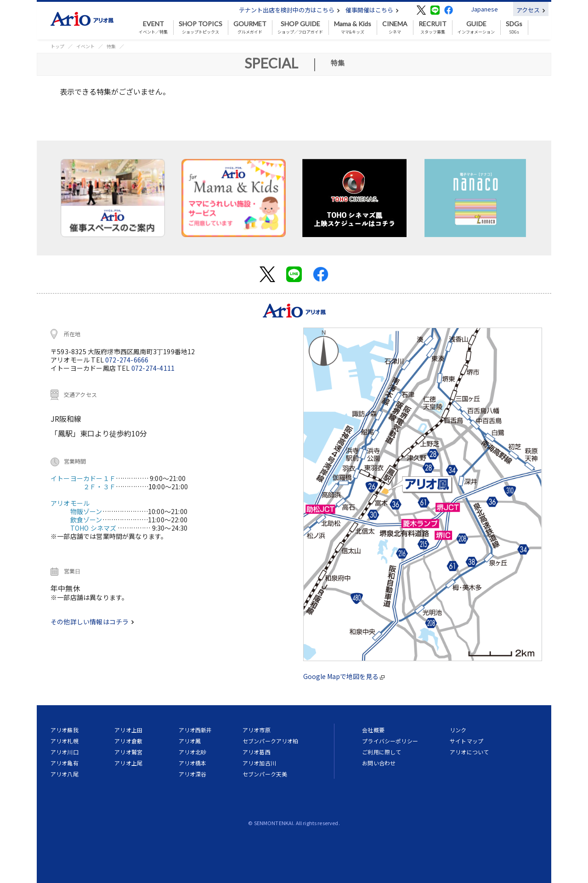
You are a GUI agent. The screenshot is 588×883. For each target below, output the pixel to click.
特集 (111, 46)
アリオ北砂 (193, 752)
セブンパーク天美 (265, 774)
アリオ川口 (65, 752)
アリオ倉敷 (128, 741)
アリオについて (469, 752)
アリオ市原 (257, 730)
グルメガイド (250, 28)
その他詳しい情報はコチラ (92, 622)
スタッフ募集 (433, 28)
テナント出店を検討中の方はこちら (289, 10)
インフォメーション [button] (476, 28)
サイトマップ (466, 741)
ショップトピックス (201, 28)
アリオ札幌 (65, 741)
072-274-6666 (127, 360)
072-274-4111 (153, 368)
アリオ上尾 (128, 763)
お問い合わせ (379, 763)
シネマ (395, 28)
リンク (458, 730)
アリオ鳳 (190, 741)
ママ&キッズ (353, 28)
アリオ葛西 (257, 752)
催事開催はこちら (372, 10)
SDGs (514, 28)
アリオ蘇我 (65, 730)
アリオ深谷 (193, 774)
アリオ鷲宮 (128, 752)
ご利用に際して (382, 752)
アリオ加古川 (259, 763)
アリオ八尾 (65, 774)
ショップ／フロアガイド (300, 28)
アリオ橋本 (193, 763)
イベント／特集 (153, 28)
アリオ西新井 (195, 730)
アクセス (531, 10)
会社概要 (373, 730)
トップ (57, 46)
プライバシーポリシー (390, 741)
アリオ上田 (128, 730)
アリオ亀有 (65, 763)
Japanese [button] (484, 9)
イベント (85, 46)
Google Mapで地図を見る (344, 676)
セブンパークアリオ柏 (271, 741)
